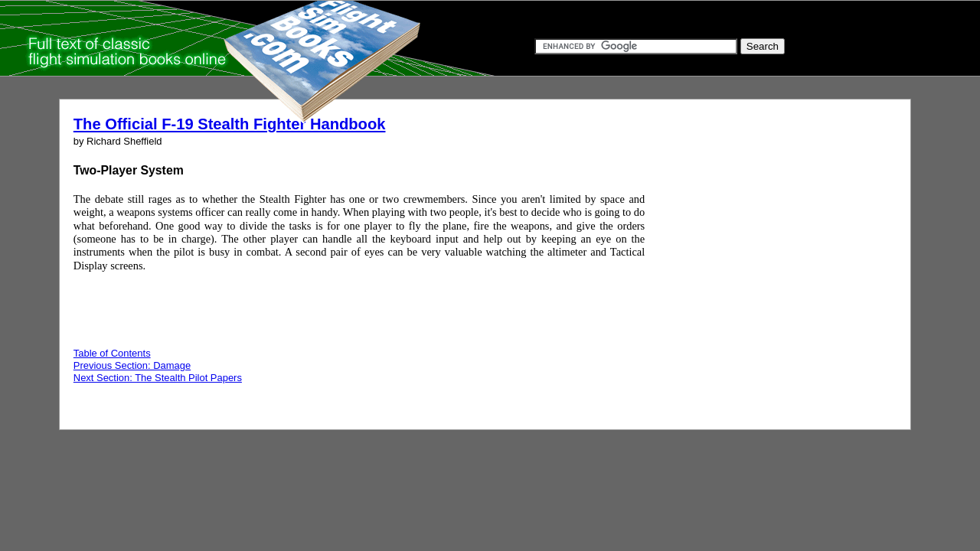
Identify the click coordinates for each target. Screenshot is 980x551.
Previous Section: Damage (132, 365)
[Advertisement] (759, 259)
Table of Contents (112, 353)
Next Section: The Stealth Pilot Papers (158, 378)
